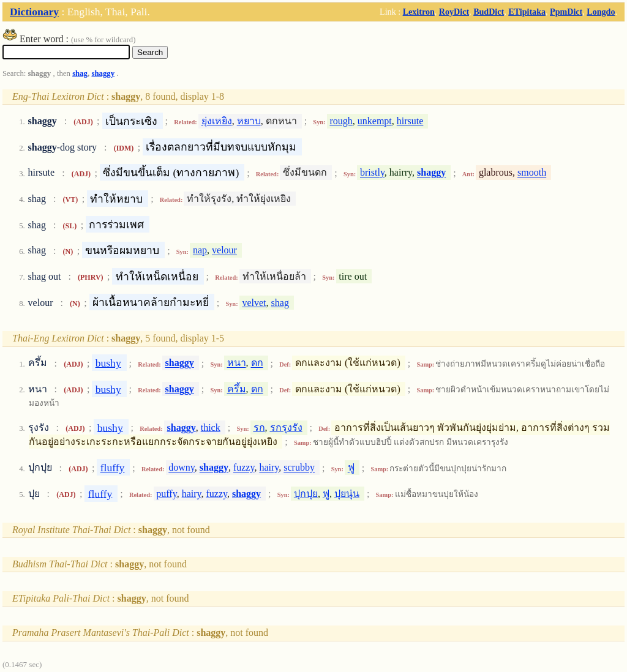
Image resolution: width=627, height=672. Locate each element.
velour (224, 251)
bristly (372, 173)
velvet (254, 303)
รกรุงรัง (286, 427)
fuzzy (244, 468)
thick (211, 427)
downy (182, 468)
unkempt (375, 121)
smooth (532, 173)
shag (80, 73)
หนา (237, 363)
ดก (257, 363)
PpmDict (566, 12)
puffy (166, 494)
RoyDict (454, 12)
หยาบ (249, 121)
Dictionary (34, 12)
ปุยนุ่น (347, 494)
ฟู (351, 468)
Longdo (601, 12)
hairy (269, 468)
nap (200, 251)
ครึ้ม (237, 389)
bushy (108, 363)
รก (259, 427)
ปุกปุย (306, 494)
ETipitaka (527, 12)
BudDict (489, 12)
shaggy (103, 73)
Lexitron (419, 12)
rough (341, 121)
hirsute (410, 121)
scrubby (299, 468)
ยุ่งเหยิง (217, 121)
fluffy (113, 468)
